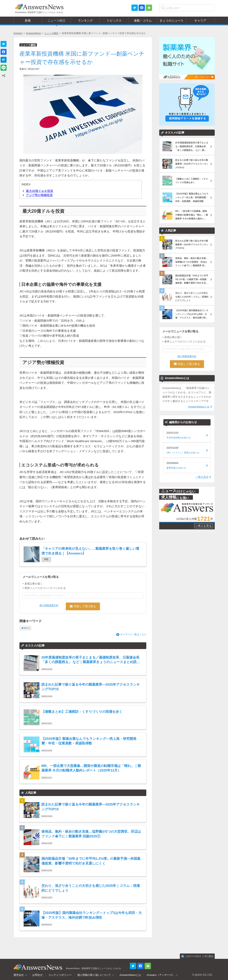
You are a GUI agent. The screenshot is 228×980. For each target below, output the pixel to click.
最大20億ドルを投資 (40, 191)
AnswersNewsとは (199, 407)
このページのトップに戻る (199, 956)
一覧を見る (202, 477)
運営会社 (19, 975)
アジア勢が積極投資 (39, 195)
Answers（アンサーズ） (161, 975)
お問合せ (37, 975)
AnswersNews (33, 33)
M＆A (27, 628)
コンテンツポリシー (60, 975)
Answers (18, 33)
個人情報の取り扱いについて (94, 975)
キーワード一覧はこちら (133, 634)
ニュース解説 (51, 33)
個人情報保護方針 (49, 605)
